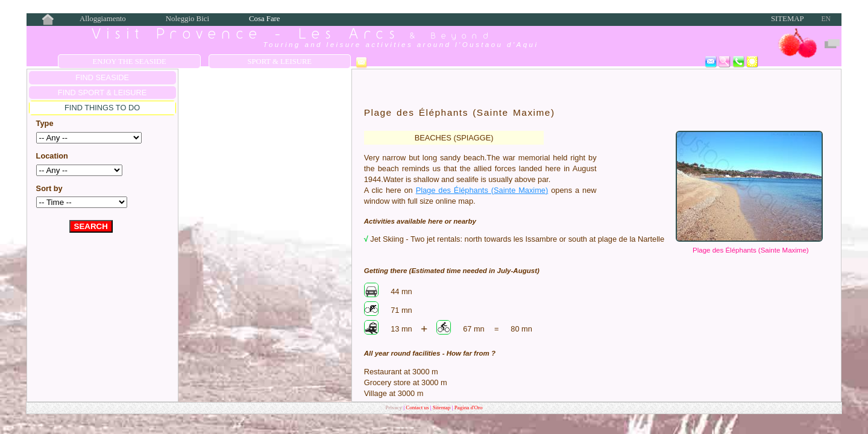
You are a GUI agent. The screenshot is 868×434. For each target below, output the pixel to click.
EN (826, 19)
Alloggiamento (103, 19)
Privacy (394, 407)
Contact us (418, 407)
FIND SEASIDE (102, 77)
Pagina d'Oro (469, 407)
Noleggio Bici (187, 19)
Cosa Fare (265, 19)
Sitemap (788, 19)
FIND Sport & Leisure (102, 93)
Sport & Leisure (279, 61)
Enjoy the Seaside (129, 61)
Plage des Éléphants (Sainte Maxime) (751, 250)
